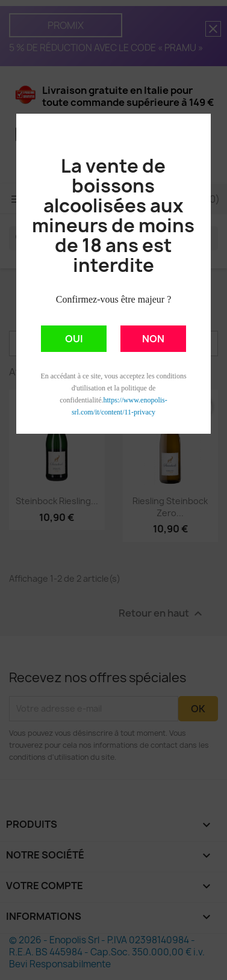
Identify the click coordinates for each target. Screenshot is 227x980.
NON (153, 339)
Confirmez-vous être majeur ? (113, 299)
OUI (74, 339)
